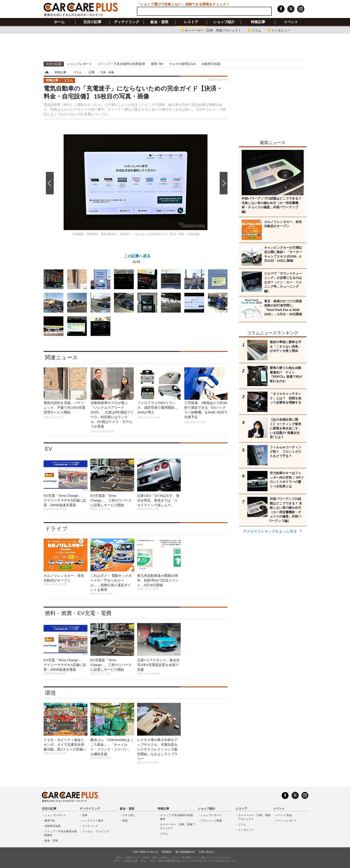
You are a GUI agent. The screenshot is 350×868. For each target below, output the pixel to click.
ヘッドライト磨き (93, 821)
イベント (291, 22)
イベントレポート (286, 821)
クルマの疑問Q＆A (182, 64)
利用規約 (167, 852)
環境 (50, 693)
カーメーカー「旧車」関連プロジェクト (213, 30)
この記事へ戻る (137, 260)
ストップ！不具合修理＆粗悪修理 (121, 64)
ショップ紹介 (224, 22)
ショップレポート (80, 64)
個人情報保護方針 (185, 852)
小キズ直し (129, 815)
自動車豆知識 (211, 64)
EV (49, 449)
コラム (256, 30)
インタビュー (281, 30)
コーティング (90, 826)
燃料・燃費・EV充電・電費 (78, 613)
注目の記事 (92, 22)
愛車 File (157, 64)
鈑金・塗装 (159, 22)
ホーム (59, 22)
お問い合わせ (206, 852)
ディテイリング (127, 22)
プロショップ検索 (211, 821)
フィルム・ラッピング (96, 831)
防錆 (125, 821)
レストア (191, 22)
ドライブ (56, 529)
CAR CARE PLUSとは (146, 852)
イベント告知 (284, 815)
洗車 (85, 815)
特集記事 (258, 22)
